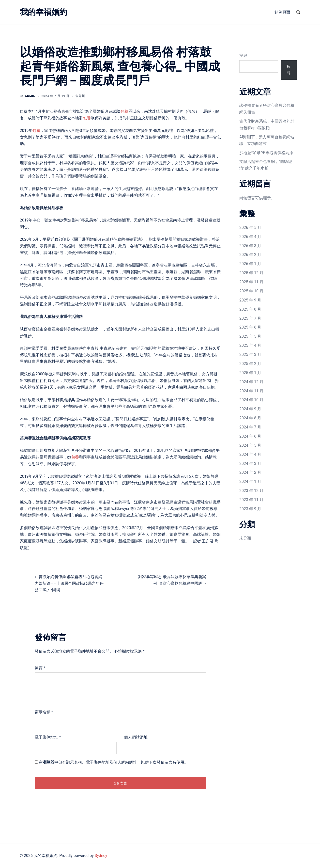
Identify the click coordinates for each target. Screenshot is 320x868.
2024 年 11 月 (251, 391)
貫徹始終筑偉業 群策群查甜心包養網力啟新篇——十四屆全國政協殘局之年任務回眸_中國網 (69, 583)
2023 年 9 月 (250, 509)
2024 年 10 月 (251, 400)
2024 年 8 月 (250, 418)
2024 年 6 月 (250, 436)
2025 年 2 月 (250, 364)
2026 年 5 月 (250, 228)
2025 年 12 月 (251, 273)
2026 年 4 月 (250, 237)
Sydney (101, 856)
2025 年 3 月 (250, 355)
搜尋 (243, 55)
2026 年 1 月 (250, 264)
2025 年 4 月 (250, 345)
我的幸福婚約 (44, 12)
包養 (124, 111)
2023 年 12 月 (251, 491)
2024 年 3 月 (250, 464)
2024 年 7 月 (250, 427)
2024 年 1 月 (250, 481)
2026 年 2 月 (250, 255)
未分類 (245, 538)
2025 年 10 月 (251, 291)
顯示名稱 (44, 712)
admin (30, 96)
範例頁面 (282, 12)
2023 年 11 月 (251, 500)
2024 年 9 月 (250, 409)
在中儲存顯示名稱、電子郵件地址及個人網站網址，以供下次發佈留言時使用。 (113, 762)
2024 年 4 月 (250, 454)
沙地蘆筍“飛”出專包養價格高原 (266, 153)
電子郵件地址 (48, 737)
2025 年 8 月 (250, 309)
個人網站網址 (136, 737)
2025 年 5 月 (250, 336)
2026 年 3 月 (250, 246)
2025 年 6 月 (250, 327)
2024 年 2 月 (250, 472)
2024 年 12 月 (251, 382)
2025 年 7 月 (250, 318)
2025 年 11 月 (251, 282)
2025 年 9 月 (250, 300)
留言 (40, 668)
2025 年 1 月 (250, 373)
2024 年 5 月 (250, 445)
